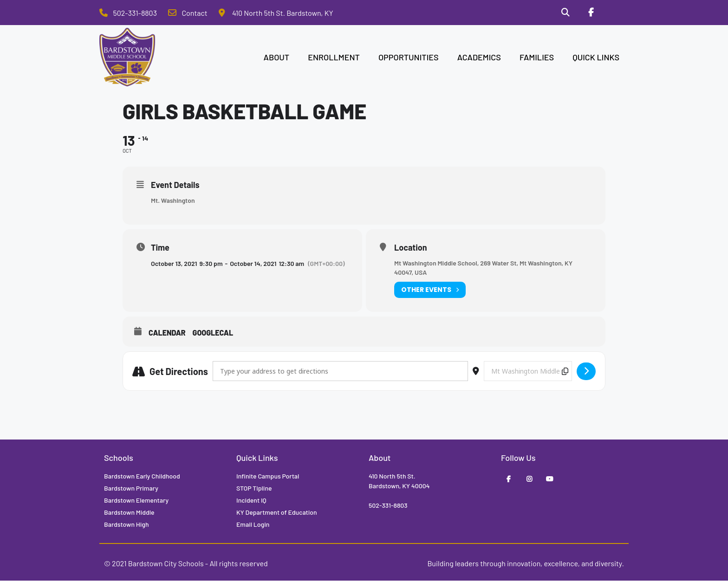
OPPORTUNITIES (409, 58)
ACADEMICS (479, 58)
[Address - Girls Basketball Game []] (340, 372)
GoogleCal (213, 334)
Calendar (167, 334)
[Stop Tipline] (615, 13)
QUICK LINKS (596, 58)
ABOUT (277, 58)
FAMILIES (537, 58)
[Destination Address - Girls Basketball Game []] (528, 372)
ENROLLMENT (334, 58)
